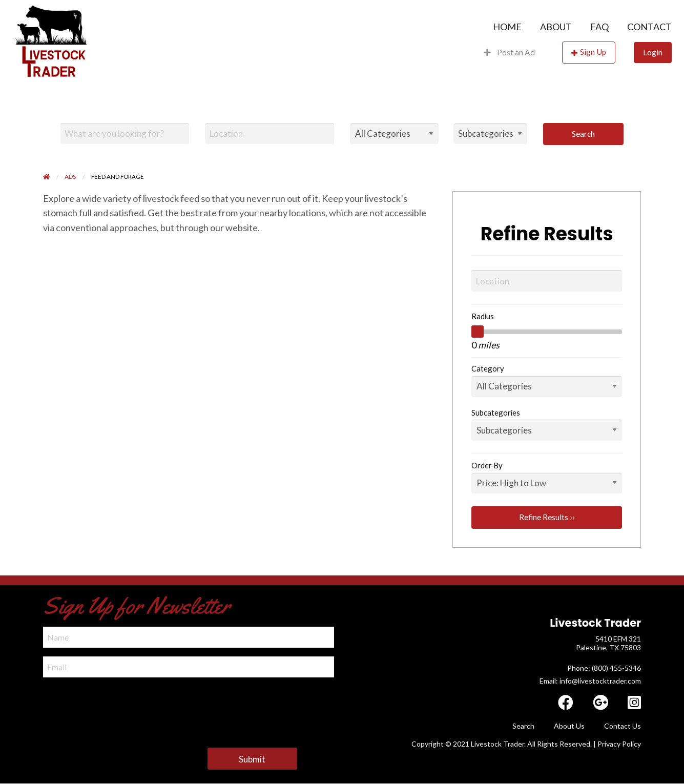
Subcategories (496, 412)
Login (653, 52)
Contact (649, 27)
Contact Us (623, 726)
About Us (569, 726)
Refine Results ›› (547, 517)
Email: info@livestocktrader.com (590, 681)
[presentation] (121, 706)
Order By (487, 465)
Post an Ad (509, 52)
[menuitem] (507, 27)
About (556, 27)
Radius (483, 316)
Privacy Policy (619, 744)
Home (507, 27)
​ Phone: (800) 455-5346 (603, 668)
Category (488, 368)
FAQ (599, 27)
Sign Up (593, 52)
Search (583, 134)
